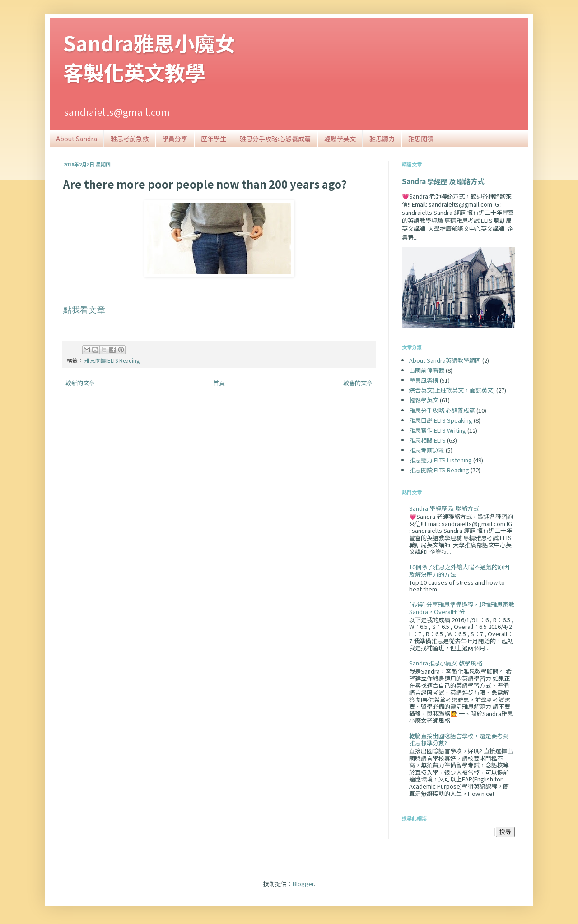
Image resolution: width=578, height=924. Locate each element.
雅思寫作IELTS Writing (438, 430)
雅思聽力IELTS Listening (440, 460)
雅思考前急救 (130, 139)
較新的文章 (80, 383)
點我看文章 (84, 310)
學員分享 (175, 139)
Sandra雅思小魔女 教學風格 (446, 663)
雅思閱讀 (421, 139)
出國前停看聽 (427, 370)
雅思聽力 (382, 139)
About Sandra (77, 139)
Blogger (303, 884)
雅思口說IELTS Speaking (441, 420)
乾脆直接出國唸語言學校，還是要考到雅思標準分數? (459, 739)
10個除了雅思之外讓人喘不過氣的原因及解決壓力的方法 (459, 571)
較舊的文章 (358, 383)
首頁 (219, 383)
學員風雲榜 (424, 380)
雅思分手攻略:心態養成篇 (275, 139)
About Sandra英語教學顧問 (445, 360)
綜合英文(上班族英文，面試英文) (452, 390)
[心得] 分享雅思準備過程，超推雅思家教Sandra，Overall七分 (462, 608)
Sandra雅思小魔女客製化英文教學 (149, 57)
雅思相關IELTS (427, 440)
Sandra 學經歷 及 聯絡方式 (443, 181)
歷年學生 (214, 139)
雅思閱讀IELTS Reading (112, 360)
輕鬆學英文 (340, 139)
